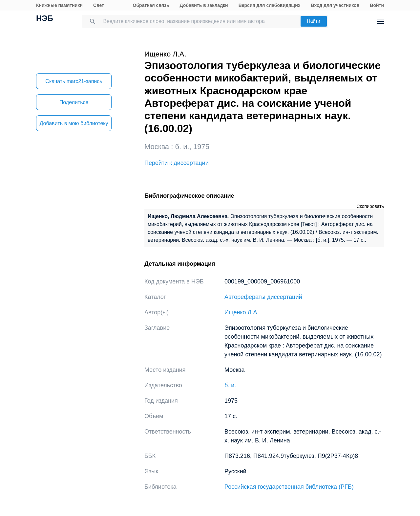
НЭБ (45, 19)
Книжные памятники (59, 5)
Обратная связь (151, 5)
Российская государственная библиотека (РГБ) (289, 487)
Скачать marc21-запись (74, 81)
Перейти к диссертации (177, 163)
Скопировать (370, 206)
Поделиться (74, 102)
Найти (314, 21)
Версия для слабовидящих (270, 5)
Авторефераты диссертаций (263, 297)
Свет (99, 5)
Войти (377, 5)
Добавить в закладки (204, 5)
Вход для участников (335, 5)
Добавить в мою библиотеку (74, 123)
